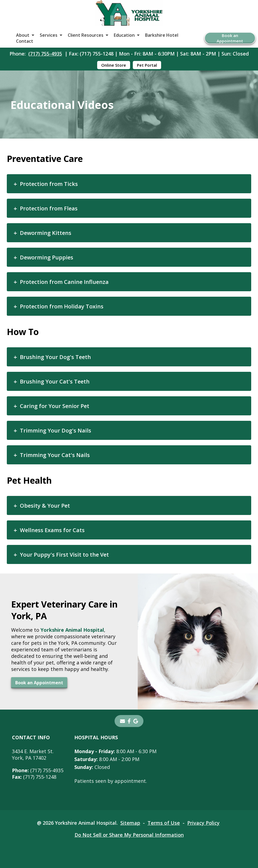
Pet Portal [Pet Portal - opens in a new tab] (147, 65)
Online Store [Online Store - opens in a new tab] (114, 65)
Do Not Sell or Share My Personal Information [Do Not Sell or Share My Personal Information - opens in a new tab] (129, 835)
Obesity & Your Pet (45, 506)
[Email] (122, 721)
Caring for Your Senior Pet (55, 406)
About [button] (23, 35)
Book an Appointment (230, 38)
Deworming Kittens (46, 233)
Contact (25, 41)
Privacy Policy (203, 823)
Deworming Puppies (47, 257)
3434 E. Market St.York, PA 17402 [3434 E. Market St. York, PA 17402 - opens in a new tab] (33, 754)
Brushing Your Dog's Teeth (55, 357)
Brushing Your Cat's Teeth (55, 381)
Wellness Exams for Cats (52, 530)
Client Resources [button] (86, 35)
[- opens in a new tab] (129, 721)
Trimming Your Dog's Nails (56, 430)
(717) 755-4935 (45, 54)
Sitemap (130, 823)
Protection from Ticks (49, 184)
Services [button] (49, 35)
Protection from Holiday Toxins (62, 306)
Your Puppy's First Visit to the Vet (64, 555)
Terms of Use (164, 823)
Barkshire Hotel (162, 35)
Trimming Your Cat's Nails (55, 455)
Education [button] (124, 35)
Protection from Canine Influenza (64, 282)
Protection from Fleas (49, 208)
